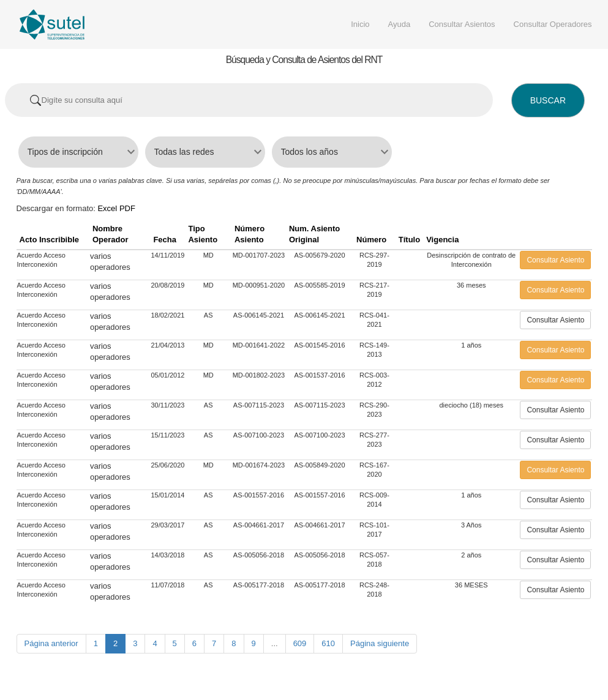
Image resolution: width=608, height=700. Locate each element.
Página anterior (51, 643)
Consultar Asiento (555, 260)
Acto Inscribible (50, 240)
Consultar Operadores (553, 24)
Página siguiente (380, 643)
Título (409, 240)
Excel (107, 208)
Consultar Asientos (462, 24)
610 (328, 643)
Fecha (165, 240)
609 (300, 643)
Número (371, 240)
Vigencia (442, 240)
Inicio (360, 24)
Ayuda (400, 24)
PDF (127, 208)
